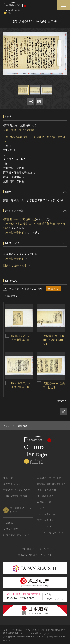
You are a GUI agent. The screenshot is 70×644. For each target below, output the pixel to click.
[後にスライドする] (62, 401)
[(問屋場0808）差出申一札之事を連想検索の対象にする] (39, 383)
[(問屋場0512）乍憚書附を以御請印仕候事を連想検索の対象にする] (39, 336)
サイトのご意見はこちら (50, 532)
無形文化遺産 (10, 529)
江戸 (21, 130)
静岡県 (30, 130)
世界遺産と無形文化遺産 (17, 490)
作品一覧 (8, 478)
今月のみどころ (45, 496)
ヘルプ (41, 508)
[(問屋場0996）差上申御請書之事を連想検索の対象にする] (7, 336)
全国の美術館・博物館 (15, 496)
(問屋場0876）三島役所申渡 (20, 219)
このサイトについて (48, 514)
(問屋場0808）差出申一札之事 (54, 385)
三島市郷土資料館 (14, 233)
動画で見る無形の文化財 (17, 535)
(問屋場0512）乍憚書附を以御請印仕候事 (53, 340)
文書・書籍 (10, 130)
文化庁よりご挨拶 (47, 490)
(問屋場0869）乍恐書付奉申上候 (21, 385)
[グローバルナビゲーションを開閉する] (63, 5)
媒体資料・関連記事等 (49, 478)
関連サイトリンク (47, 520)
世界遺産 (8, 523)
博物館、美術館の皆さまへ (52, 484)
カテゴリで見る (12, 484)
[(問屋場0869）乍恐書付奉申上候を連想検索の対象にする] (7, 383)
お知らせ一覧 (44, 502)
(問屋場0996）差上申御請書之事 (21, 338)
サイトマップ (44, 526)
